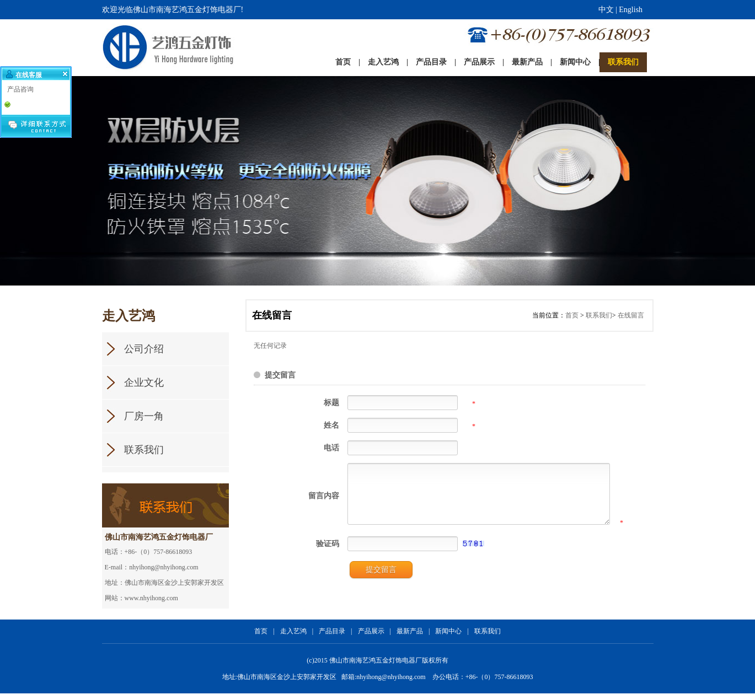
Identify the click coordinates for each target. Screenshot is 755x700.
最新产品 (410, 638)
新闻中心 (448, 638)
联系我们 (599, 315)
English (631, 10)
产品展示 (371, 638)
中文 (606, 10)
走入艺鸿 (293, 638)
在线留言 (631, 315)
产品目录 (332, 638)
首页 (572, 315)
